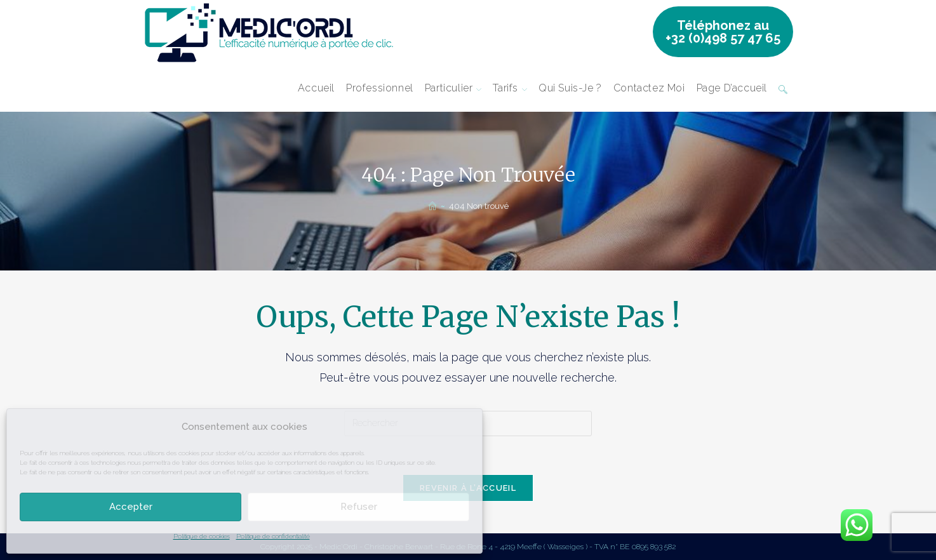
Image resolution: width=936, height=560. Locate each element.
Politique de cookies (202, 536)
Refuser (359, 507)
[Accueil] (432, 206)
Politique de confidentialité (273, 536)
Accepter (131, 507)
